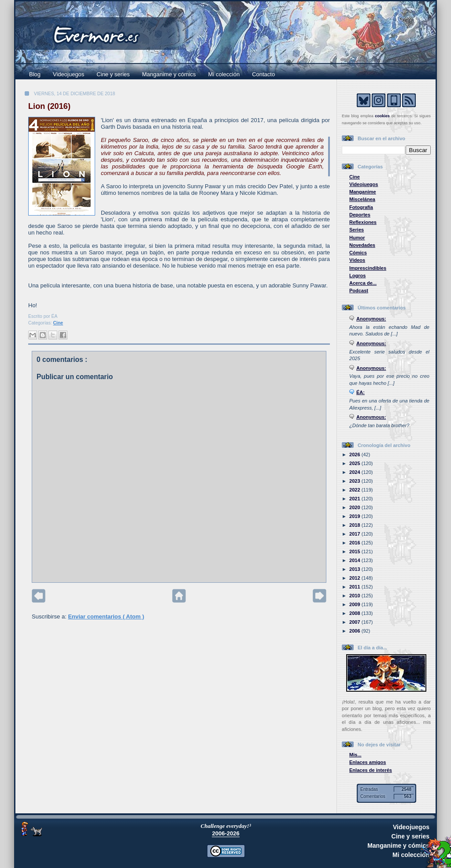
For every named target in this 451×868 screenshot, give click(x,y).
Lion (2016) (49, 106)
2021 (355, 499)
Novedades (362, 245)
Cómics (358, 253)
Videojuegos (68, 74)
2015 (355, 551)
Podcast (359, 291)
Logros (357, 276)
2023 (355, 481)
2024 (355, 472)
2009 (355, 604)
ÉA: (360, 392)
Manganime (363, 192)
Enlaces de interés (371, 770)
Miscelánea (362, 199)
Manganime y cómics (169, 74)
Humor (357, 238)
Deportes (360, 215)
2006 (355, 631)
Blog (35, 74)
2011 (355, 587)
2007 (355, 622)
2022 (355, 490)
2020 (355, 507)
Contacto (263, 74)
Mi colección (224, 74)
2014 (355, 560)
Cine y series (113, 74)
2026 (355, 454)
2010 (355, 596)
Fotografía (361, 207)
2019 (355, 516)
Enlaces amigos (368, 762)
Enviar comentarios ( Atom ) (106, 617)
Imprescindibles (368, 268)
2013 (355, 569)
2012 (355, 578)
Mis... (355, 755)
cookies (382, 116)
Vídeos (357, 260)
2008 (355, 613)
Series (357, 230)
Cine (58, 323)
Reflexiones (363, 222)
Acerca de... (363, 283)
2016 (355, 543)
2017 (355, 534)
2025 (355, 463)
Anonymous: (371, 319)
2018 (355, 525)
